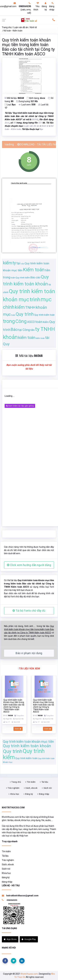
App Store (10, 939)
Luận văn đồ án (21, 27)
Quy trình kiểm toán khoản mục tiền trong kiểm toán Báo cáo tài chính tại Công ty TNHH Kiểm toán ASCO (28, 47)
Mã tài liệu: (14, 98)
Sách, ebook (31, 788)
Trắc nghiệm (14, 788)
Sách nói (48, 788)
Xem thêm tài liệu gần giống (20, 406)
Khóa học (15, 794)
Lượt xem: (27, 105)
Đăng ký (44, 6)
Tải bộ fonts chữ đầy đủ (29, 611)
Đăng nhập (52, 6)
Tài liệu (45, 782)
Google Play (29, 939)
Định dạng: (36, 98)
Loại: (10, 105)
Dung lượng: (27, 101)
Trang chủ (7, 27)
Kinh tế (33, 27)
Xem (18, 729)
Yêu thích (36, 6)
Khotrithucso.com (29, 974)
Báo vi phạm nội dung (29, 653)
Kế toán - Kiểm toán (13, 31)
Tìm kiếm (31, 782)
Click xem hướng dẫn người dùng (29, 565)
